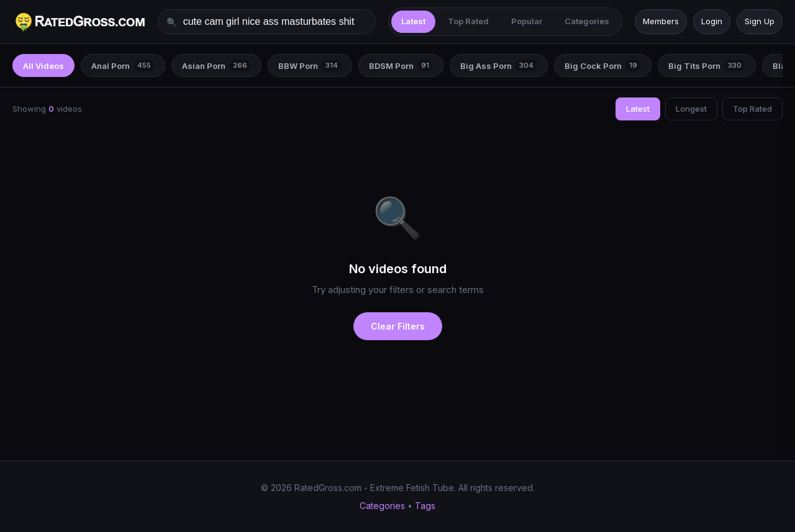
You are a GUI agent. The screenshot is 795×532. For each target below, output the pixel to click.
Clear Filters (398, 326)
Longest (691, 109)
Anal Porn (123, 65)
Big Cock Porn (603, 65)
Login (712, 21)
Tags (425, 506)
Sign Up (760, 21)
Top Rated (468, 21)
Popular (527, 21)
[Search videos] (267, 22)
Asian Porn (216, 65)
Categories (587, 21)
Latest (413, 21)
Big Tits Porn (707, 65)
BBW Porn (310, 65)
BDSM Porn (401, 65)
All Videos (43, 65)
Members (661, 21)
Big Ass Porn (499, 65)
